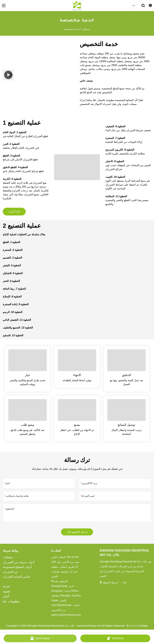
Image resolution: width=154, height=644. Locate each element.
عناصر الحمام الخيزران (17, 578)
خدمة (6, 588)
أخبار (6, 598)
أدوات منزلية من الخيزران (19, 564)
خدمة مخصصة (72, 29)
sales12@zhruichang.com (66, 616)
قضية (6, 593)
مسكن (86, 29)
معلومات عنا (11, 603)
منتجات (8, 559)
